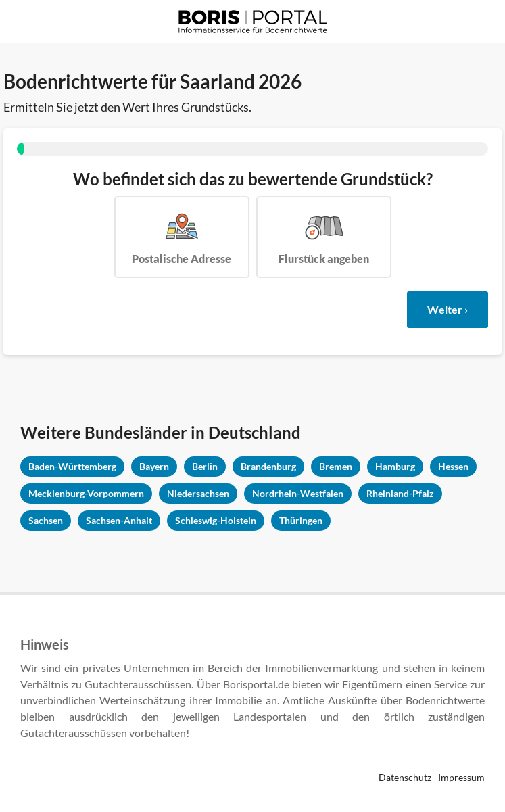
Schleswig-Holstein (216, 520)
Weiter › (448, 309)
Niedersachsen (198, 493)
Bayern (154, 466)
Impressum (461, 777)
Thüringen (301, 520)
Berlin (205, 466)
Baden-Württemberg (72, 466)
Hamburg (395, 466)
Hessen (453, 466)
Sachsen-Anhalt (119, 520)
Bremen (336, 466)
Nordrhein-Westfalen (298, 493)
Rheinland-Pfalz (400, 493)
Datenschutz (405, 777)
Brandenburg (268, 466)
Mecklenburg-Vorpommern (86, 493)
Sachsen (46, 520)
